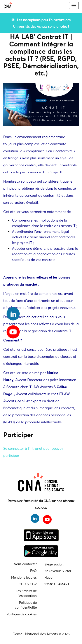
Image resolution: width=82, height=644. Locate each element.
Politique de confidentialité (26, 605)
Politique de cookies (22, 614)
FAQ (33, 571)
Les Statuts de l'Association (26, 593)
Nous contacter (25, 564)
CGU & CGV (28, 584)
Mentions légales (24, 577)
